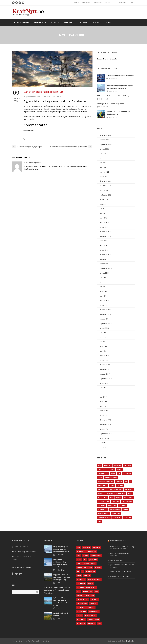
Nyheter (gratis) (22, 22)
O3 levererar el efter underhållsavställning (113, 96)
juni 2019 (103, 282)
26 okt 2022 (60, 583)
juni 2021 (103, 209)
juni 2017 (103, 392)
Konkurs (45, 139)
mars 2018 (104, 351)
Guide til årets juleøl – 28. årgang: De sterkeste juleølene (122, 548)
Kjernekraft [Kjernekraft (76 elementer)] (102, 486)
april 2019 (103, 291)
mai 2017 (103, 397)
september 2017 (106, 379)
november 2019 (105, 259)
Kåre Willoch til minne (118, 560)
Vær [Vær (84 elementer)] (99, 522)
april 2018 (103, 346)
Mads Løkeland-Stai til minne (121, 572)
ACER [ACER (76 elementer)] (100, 466)
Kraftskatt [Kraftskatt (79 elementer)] (102, 490)
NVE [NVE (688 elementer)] (111, 498)
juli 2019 (103, 278)
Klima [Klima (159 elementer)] (112, 486)
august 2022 (104, 149)
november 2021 (105, 186)
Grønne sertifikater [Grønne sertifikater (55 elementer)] (106, 482)
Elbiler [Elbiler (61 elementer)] (119, 470)
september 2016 (106, 434)
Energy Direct (34, 139)
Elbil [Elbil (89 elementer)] (112, 470)
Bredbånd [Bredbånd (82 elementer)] (118, 466)
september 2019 (106, 268)
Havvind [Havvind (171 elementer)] (119, 482)
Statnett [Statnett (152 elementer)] (122, 506)
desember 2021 (105, 181)
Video (109, 22)
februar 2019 (104, 300)
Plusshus (84, 22)
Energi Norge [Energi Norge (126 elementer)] (103, 474)
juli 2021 (103, 204)
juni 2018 (103, 337)
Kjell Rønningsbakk (33, 97)
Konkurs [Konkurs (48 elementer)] (120, 486)
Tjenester (55, 22)
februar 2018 (104, 356)
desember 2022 (105, 135)
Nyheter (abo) (40, 22)
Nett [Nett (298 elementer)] (130, 494)
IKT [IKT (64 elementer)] (126, 482)
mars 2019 (104, 296)
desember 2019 (105, 255)
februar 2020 (104, 245)
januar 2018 (104, 360)
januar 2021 (104, 227)
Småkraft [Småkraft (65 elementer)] (115, 502)
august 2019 (104, 273)
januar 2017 (104, 415)
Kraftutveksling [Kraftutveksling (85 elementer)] (116, 490)
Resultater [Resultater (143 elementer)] (128, 498)
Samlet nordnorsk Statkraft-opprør (120, 75)
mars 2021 (104, 218)
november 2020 (105, 236)
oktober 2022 (105, 140)
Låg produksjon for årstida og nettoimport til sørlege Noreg (62, 577)
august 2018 (104, 328)
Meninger (97, 22)
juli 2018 (103, 333)
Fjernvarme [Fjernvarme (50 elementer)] (127, 474)
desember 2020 (105, 232)
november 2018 (105, 314)
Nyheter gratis (50, 97)
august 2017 (104, 383)
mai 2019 (103, 287)
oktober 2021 (105, 190)
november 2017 (105, 369)
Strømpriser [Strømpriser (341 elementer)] (115, 510)
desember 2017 (105, 365)
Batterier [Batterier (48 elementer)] (108, 466)
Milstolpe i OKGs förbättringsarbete (111, 104)
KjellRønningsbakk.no (118, 541)
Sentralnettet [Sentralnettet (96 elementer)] (103, 502)
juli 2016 (103, 443)
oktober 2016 (105, 429)
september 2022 (106, 144)
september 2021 (106, 195)
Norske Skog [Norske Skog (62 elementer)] (103, 498)
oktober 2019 (105, 264)
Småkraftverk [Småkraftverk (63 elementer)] (127, 502)
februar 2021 (104, 222)
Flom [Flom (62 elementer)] (100, 478)
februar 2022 (104, 172)
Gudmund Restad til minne (120, 576)
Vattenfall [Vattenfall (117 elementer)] (117, 518)
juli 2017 (103, 388)
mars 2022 (104, 167)
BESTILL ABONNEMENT (82, 3)
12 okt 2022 (60, 608)
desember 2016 (105, 420)
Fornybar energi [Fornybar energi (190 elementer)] (111, 478)
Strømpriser (70, 22)
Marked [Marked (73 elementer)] (101, 494)
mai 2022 (103, 163)
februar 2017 (104, 411)
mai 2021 (103, 213)
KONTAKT (123, 3)
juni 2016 (103, 447)
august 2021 (104, 199)
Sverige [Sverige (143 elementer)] (125, 510)
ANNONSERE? (97, 3)
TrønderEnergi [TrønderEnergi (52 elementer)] (104, 514)
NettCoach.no (130, 641)
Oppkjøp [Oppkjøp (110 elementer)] (118, 498)
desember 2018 (105, 310)
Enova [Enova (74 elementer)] (113, 474)
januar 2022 (104, 177)
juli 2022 (103, 154)
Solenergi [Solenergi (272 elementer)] (102, 506)
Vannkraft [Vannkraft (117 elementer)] (116, 514)
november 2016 (105, 424)
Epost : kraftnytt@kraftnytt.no (25, 552)
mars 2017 (104, 406)
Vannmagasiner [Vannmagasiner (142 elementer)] (104, 518)
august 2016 (104, 438)
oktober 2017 (105, 374)
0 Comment (113, 79)
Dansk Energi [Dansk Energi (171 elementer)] (103, 470)
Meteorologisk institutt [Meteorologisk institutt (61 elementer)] (116, 494)
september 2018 (106, 323)
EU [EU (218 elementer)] (119, 474)
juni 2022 (103, 158)
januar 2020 (104, 250)
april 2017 (103, 402)
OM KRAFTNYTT (111, 3)
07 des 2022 (60, 555)
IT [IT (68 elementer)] (131, 482)
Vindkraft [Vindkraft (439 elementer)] (127, 518)
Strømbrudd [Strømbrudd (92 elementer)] (103, 510)
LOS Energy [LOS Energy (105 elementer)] (129, 490)
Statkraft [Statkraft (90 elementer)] (112, 506)
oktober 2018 (105, 319)
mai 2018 (103, 342)
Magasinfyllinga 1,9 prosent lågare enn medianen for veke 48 (61, 549)
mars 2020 (104, 241)
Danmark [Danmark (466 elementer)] (127, 466)
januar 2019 (104, 305)
